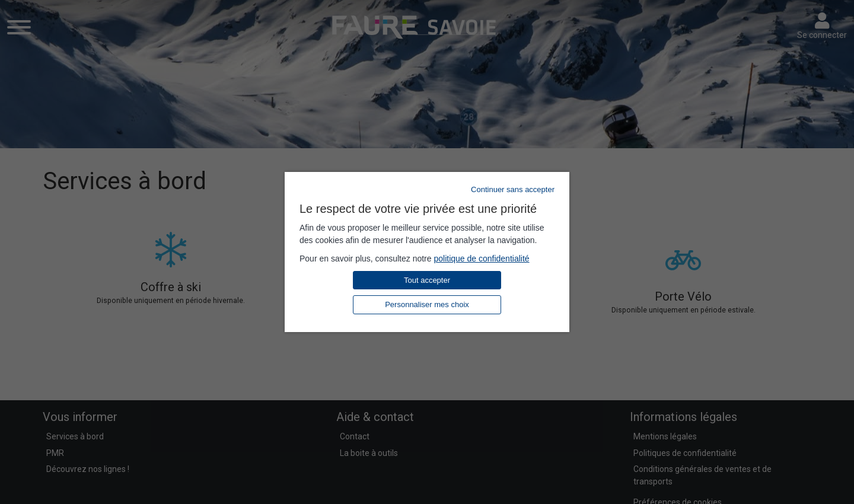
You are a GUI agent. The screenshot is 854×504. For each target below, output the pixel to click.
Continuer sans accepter (513, 189)
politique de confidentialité (481, 259)
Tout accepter (427, 280)
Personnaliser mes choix (427, 304)
